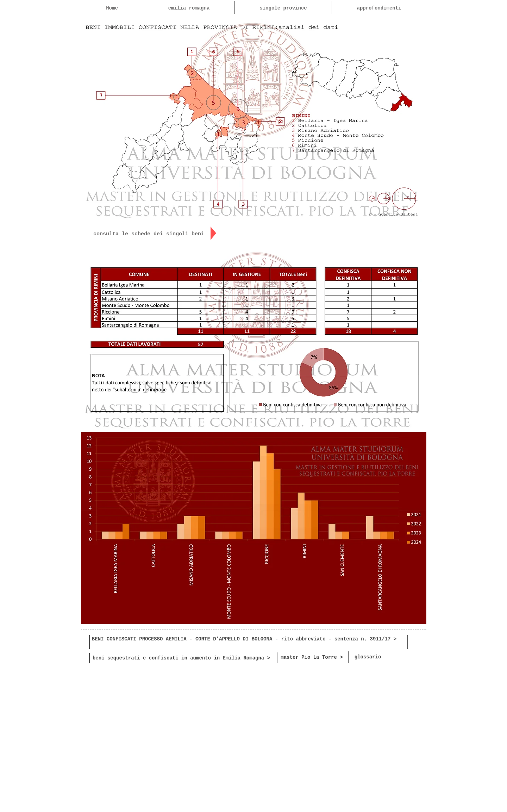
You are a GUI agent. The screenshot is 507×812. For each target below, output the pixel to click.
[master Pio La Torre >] (312, 658)
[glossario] (368, 657)
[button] (283, 8)
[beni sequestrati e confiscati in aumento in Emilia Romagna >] (181, 658)
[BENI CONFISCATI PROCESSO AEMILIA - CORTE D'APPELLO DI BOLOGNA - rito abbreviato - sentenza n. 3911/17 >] (244, 639)
